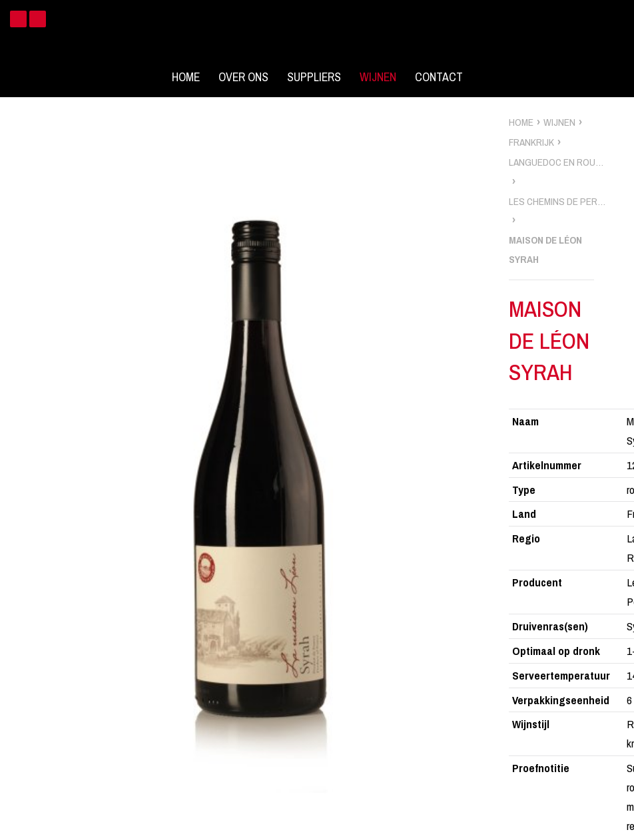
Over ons (243, 77)
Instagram (38, 19)
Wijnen (378, 77)
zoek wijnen (622, 425)
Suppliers (314, 77)
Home (186, 77)
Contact (439, 77)
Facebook (18, 19)
